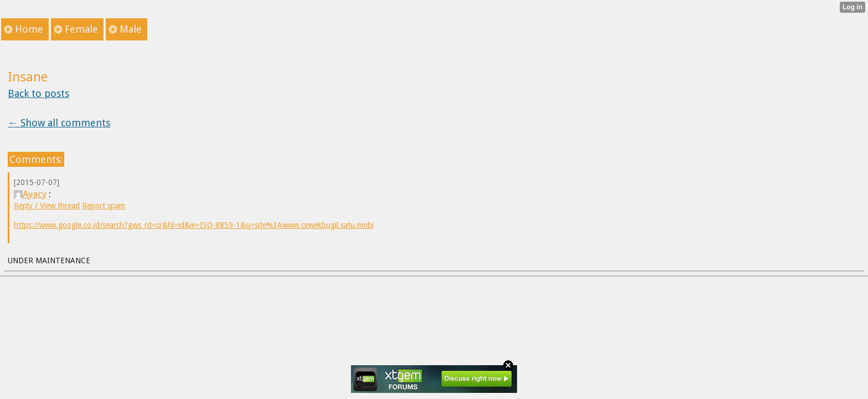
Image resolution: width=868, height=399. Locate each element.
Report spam (104, 206)
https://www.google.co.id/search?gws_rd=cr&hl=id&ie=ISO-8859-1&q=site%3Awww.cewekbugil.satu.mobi (194, 225)
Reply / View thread (47, 206)
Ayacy (30, 194)
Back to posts (38, 93)
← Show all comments (59, 123)
